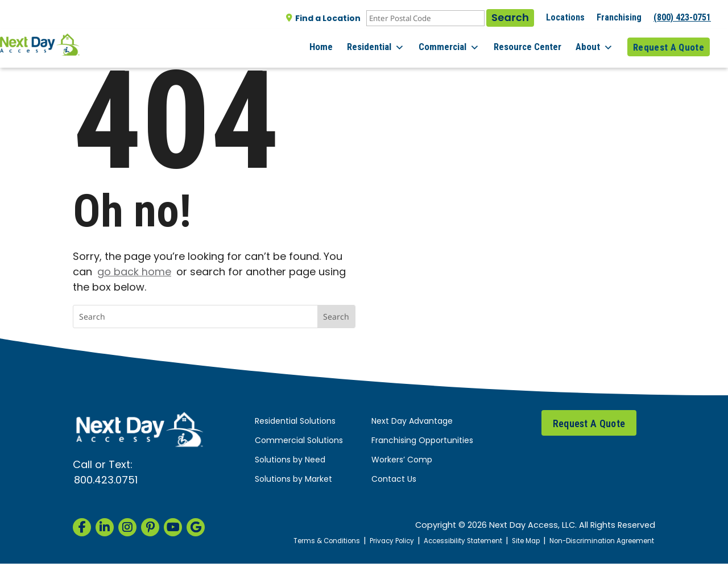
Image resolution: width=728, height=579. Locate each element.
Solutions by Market (293, 480)
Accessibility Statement (490, 541)
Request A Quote (669, 45)
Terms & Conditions (342, 541)
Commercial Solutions (299, 441)
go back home (134, 273)
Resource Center (532, 45)
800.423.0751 (106, 481)
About (597, 46)
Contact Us (394, 480)
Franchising (619, 17)
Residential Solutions (295, 422)
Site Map (559, 541)
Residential (385, 46)
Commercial (456, 46)
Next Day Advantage (412, 422)
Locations (565, 17)
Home (332, 45)
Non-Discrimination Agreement (620, 549)
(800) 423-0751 (682, 17)
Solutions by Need (290, 460)
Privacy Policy (412, 541)
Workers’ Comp (402, 460)
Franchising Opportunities (422, 441)
